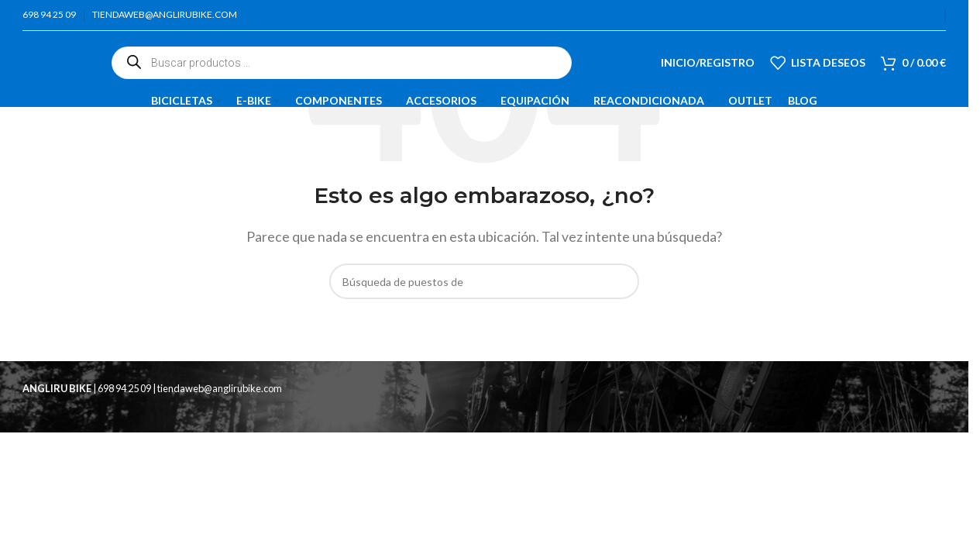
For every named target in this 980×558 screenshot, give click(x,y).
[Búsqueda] (484, 281)
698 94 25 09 (125, 388)
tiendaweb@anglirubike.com (220, 388)
